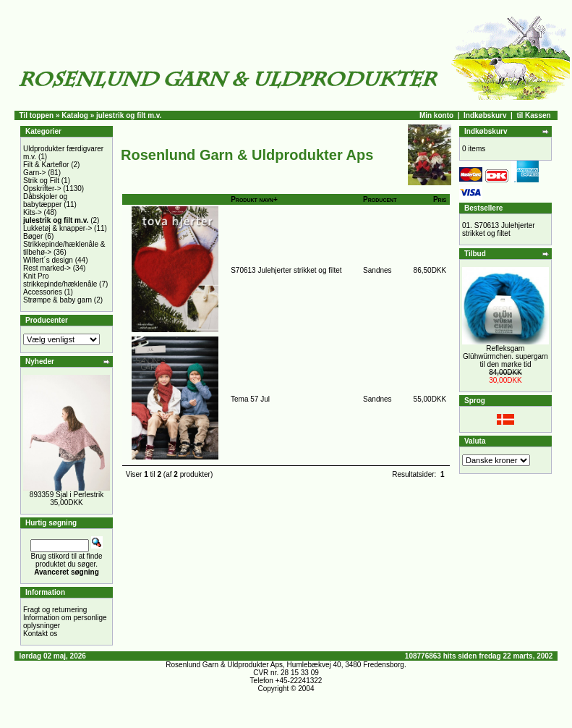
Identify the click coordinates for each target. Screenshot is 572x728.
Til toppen (37, 115)
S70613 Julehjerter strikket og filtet (286, 270)
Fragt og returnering (55, 610)
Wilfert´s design (48, 260)
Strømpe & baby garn (57, 300)
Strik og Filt (41, 181)
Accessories (43, 292)
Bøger (33, 236)
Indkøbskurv (485, 115)
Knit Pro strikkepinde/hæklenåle (60, 280)
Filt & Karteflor (46, 165)
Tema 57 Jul (250, 399)
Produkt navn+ (254, 199)
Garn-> (34, 173)
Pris (440, 199)
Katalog (75, 115)
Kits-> (33, 212)
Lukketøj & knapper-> (57, 228)
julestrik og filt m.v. (129, 115)
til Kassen (533, 115)
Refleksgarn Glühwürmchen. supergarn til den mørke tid (505, 356)
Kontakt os (40, 634)
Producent (380, 199)
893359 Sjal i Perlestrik (67, 495)
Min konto (436, 115)
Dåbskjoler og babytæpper (45, 200)
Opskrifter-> (42, 189)
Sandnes (377, 270)
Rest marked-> (47, 268)
